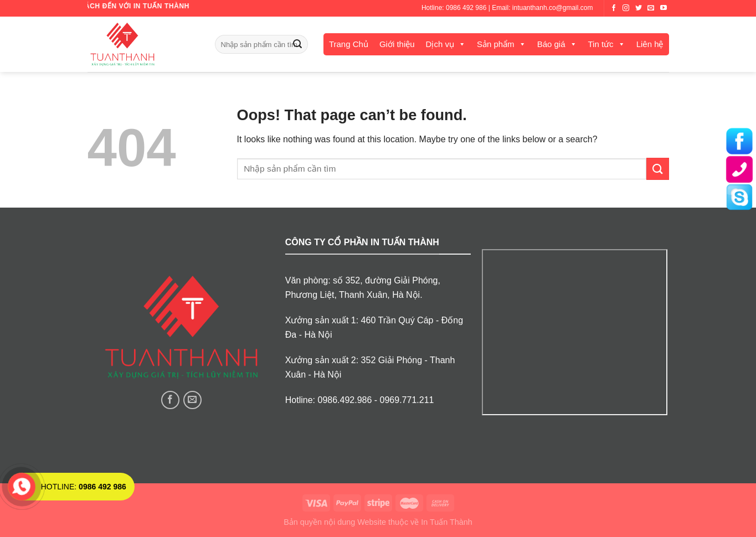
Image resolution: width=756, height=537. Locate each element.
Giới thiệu (397, 44)
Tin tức (601, 44)
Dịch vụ (440, 44)
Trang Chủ (349, 44)
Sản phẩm (496, 44)
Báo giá (551, 44)
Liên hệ (650, 44)
